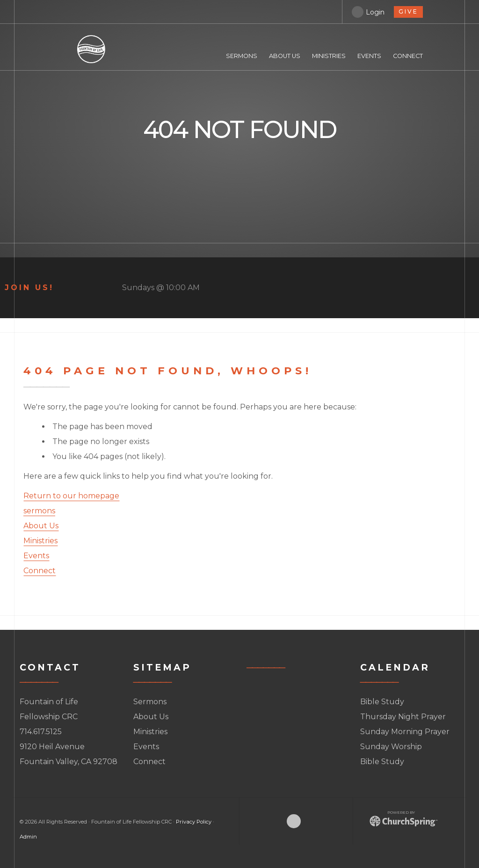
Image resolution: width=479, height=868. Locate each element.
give (408, 11)
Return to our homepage (71, 496)
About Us (41, 526)
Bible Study (382, 702)
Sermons (150, 702)
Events (36, 556)
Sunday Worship (391, 747)
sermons (39, 511)
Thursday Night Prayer (403, 717)
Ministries (40, 541)
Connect (40, 571)
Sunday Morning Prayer (405, 732)
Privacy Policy (194, 822)
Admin (28, 837)
